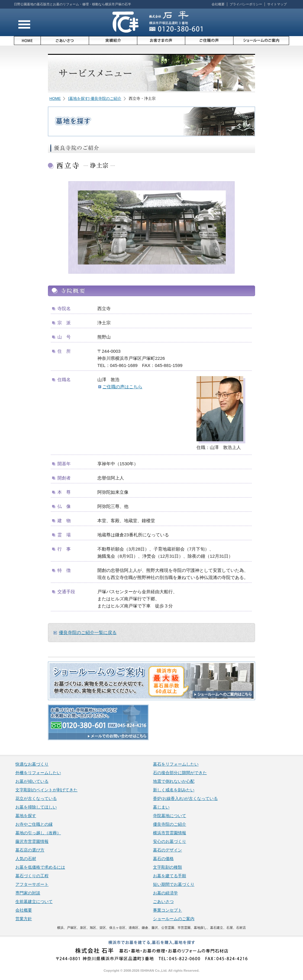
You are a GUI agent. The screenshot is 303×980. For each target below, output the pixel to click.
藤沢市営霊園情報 (32, 842)
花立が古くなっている (36, 799)
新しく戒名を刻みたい (174, 790)
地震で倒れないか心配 (174, 781)
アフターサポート (32, 884)
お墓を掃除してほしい (36, 807)
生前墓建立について (34, 902)
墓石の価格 (163, 859)
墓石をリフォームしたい (176, 764)
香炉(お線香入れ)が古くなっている (185, 799)
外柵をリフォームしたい (38, 773)
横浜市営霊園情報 (170, 833)
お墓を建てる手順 (170, 876)
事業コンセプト (167, 910)
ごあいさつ (163, 902)
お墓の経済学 (165, 893)
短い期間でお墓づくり (174, 884)
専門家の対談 (28, 893)
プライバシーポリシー (246, 4)
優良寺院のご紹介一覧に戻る (88, 632)
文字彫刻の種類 (167, 867)
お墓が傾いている (32, 781)
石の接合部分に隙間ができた (180, 773)
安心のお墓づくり (170, 842)
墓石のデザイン (167, 850)
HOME (55, 98)
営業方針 (24, 919)
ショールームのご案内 (174, 919)
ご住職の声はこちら (122, 387)
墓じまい (161, 807)
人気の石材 (26, 859)
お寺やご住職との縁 (34, 824)
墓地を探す (26, 816)
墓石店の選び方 (30, 850)
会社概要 (218, 4)
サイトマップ (277, 4)
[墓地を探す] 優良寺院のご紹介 (95, 98)
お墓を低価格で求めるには (40, 867)
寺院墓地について (170, 816)
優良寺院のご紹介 (170, 824)
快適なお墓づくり (32, 764)
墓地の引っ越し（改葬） (38, 833)
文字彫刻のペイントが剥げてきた (46, 790)
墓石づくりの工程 (32, 876)
